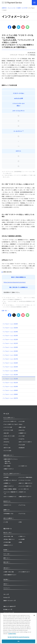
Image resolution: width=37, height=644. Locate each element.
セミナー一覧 (6, 554)
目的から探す (6, 562)
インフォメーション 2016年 (10, 363)
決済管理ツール (7, 483)
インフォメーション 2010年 (10, 386)
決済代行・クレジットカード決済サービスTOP (14, 8)
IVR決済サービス (22, 492)
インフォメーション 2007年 (10, 398)
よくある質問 (22, 539)
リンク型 (6, 522)
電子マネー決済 (7, 448)
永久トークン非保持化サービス (10, 497)
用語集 (20, 542)
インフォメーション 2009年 (10, 390)
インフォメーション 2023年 (10, 336)
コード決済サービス (23, 466)
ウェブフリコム (22, 505)
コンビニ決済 (22, 421)
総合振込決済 (22, 448)
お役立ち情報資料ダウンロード (10, 575)
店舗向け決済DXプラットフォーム (11, 459)
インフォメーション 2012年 (10, 379)
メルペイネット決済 (8, 427)
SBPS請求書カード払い (9, 514)
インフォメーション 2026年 (10, 324)
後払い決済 (6, 433)
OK (18, 641)
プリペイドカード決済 (8, 430)
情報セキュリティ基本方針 (9, 606)
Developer (6, 597)
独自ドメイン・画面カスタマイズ (26, 483)
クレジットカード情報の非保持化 (26, 477)
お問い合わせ (6, 568)
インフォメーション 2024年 (10, 332)
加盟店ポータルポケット (9, 486)
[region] (18, 628)
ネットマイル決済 (8, 451)
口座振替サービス (23, 433)
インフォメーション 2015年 (10, 367)
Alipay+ (21, 424)
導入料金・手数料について (9, 539)
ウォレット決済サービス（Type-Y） (11, 424)
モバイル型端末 (7, 466)
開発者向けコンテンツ (8, 545)
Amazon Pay (22, 430)
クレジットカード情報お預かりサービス (11, 493)
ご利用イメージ (22, 536)
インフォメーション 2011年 (10, 383)
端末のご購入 (7, 461)
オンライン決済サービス (8, 418)
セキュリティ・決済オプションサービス (11, 473)
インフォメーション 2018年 (10, 355)
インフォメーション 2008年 (10, 394)
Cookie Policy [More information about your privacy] (12, 634)
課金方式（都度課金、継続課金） (11, 489)
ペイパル (6, 445)
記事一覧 (4, 311)
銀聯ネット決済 (22, 427)
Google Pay (22, 439)
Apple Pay (6, 439)
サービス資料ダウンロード (24, 572)
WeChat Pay (7, 442)
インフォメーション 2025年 (10, 328)
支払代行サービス (8, 505)
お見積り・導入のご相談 (9, 572)
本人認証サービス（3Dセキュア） (11, 480)
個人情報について (7, 609)
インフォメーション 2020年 (10, 347)
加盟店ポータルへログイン (9, 601)
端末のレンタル (8, 463)
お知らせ (5, 584)
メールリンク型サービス (24, 489)
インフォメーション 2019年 (10, 351)
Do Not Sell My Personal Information (18, 637)
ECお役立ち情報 (7, 542)
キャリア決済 (22, 436)
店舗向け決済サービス (8, 455)
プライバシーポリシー (8, 613)
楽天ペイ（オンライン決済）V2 (25, 442)
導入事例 (5, 550)
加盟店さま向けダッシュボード (25, 497)
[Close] (34, 615)
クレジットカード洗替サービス (25, 486)
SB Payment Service (12, 3)
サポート (5, 594)
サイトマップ (6, 588)
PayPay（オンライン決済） (10, 436)
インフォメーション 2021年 (10, 343)
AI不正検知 (6, 477)
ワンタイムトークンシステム (25, 480)
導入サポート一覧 (7, 532)
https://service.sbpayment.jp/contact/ (15, 282)
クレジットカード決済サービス (10, 421)
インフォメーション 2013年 (10, 375)
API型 (20, 522)
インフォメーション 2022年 (10, 339)
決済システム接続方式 (8, 518)
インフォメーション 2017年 (10, 359)
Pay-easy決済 (22, 445)
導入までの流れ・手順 (8, 536)
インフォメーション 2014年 (10, 371)
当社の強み (6, 579)
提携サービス (6, 558)
